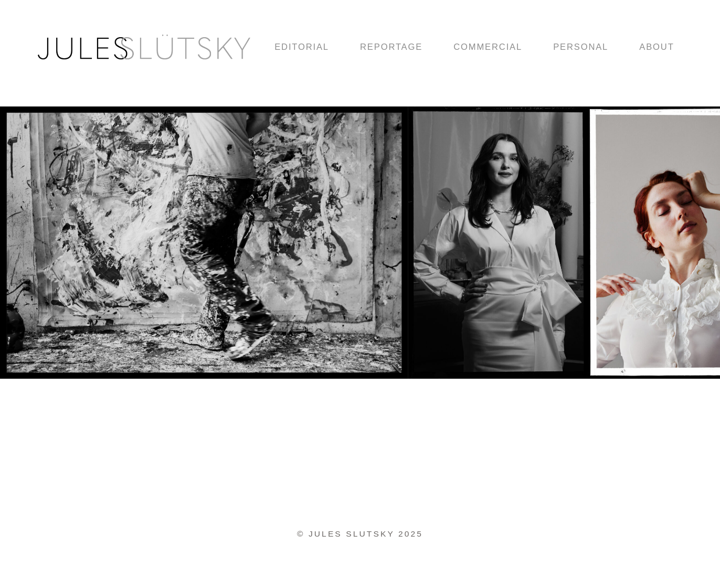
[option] (498, 245)
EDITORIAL (302, 47)
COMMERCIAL (488, 47)
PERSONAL (581, 47)
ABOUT (657, 47)
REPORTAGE (391, 47)
